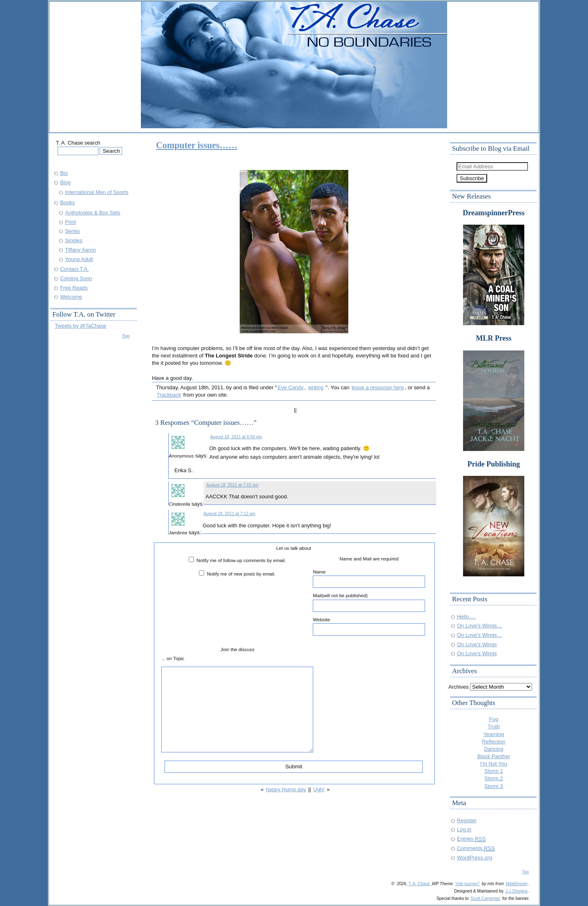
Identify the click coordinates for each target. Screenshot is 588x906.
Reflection (494, 742)
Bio (64, 173)
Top (126, 336)
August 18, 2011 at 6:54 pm (236, 437)
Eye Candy (291, 387)
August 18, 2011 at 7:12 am (229, 514)
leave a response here (378, 387)
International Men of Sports (97, 192)
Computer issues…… (197, 145)
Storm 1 (493, 771)
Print (70, 222)
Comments (476, 848)
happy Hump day (286, 789)
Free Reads (74, 288)
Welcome (71, 297)
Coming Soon (76, 278)
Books (67, 202)
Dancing (494, 749)
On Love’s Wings (477, 644)
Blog (65, 182)
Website (369, 626)
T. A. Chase (419, 884)
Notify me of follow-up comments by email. (241, 560)
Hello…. (466, 617)
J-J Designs (517, 891)
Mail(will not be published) (369, 602)
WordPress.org (474, 858)
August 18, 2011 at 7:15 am (232, 485)
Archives (459, 687)
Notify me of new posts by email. (241, 574)
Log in (464, 829)
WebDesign (517, 884)
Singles (73, 240)
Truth (494, 726)
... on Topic (173, 658)
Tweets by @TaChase (80, 326)
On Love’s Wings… (480, 626)
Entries (471, 839)
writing (316, 387)
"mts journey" (467, 884)
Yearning (494, 734)
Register (467, 820)
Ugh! (319, 789)
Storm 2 (493, 778)
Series (72, 231)
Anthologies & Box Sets (92, 213)
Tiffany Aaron (80, 250)
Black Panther (494, 756)
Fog (494, 719)
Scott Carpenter (486, 898)
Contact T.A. (74, 269)
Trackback (169, 395)
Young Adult (79, 259)
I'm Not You (494, 764)
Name (369, 578)
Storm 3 (493, 786)
